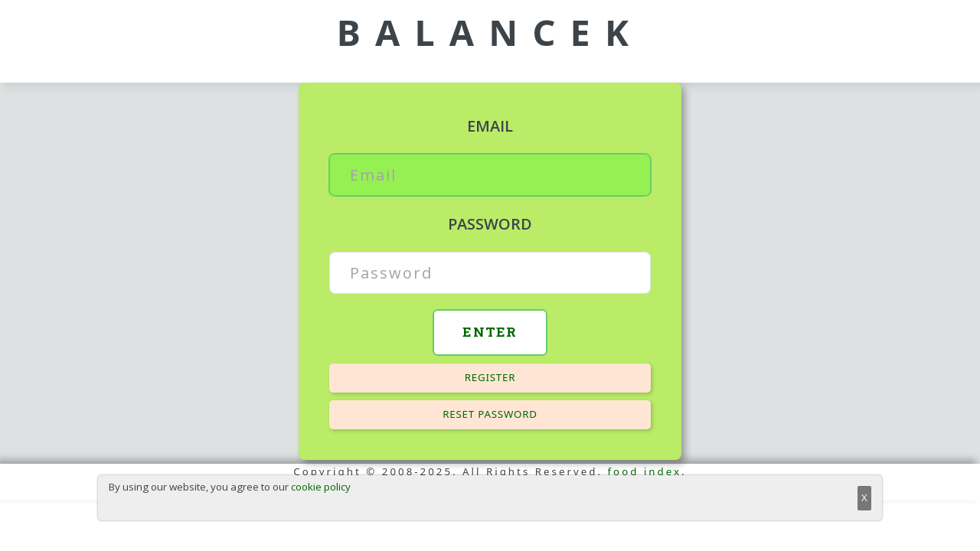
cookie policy (321, 487)
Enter (490, 332)
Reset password (490, 414)
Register (490, 377)
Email (490, 126)
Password (490, 224)
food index (645, 471)
